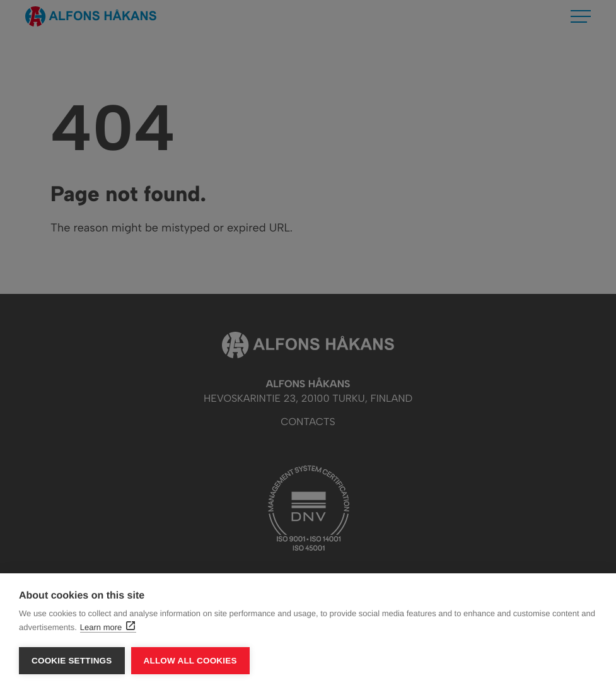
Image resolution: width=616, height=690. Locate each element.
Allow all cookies (190, 661)
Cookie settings (72, 661)
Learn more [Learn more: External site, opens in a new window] (108, 627)
